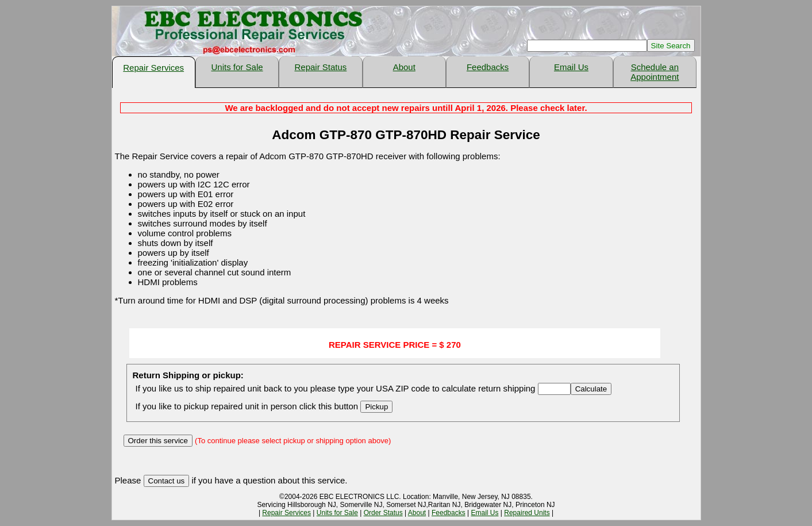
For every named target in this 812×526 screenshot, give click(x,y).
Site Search (671, 46)
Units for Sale (237, 67)
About (404, 67)
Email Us (571, 67)
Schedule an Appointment (655, 72)
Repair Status (320, 67)
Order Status (383, 513)
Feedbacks (488, 67)
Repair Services (153, 68)
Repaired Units (527, 513)
